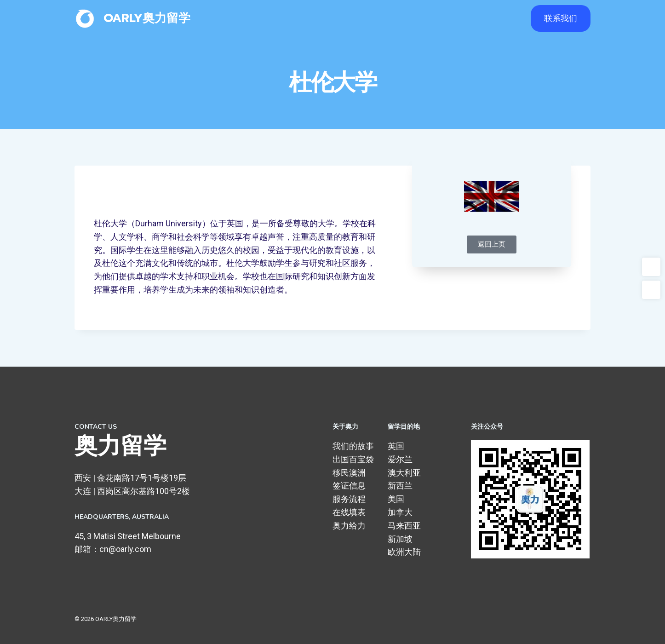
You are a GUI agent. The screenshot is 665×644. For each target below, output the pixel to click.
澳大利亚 (404, 473)
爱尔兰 (400, 459)
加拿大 (400, 512)
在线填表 (349, 512)
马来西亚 (404, 526)
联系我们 (561, 18)
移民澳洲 (349, 473)
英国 (396, 446)
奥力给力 (349, 526)
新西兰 (400, 486)
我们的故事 (353, 446)
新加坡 (400, 539)
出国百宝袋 (353, 459)
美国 (396, 499)
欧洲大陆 (404, 552)
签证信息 (349, 486)
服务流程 (349, 499)
